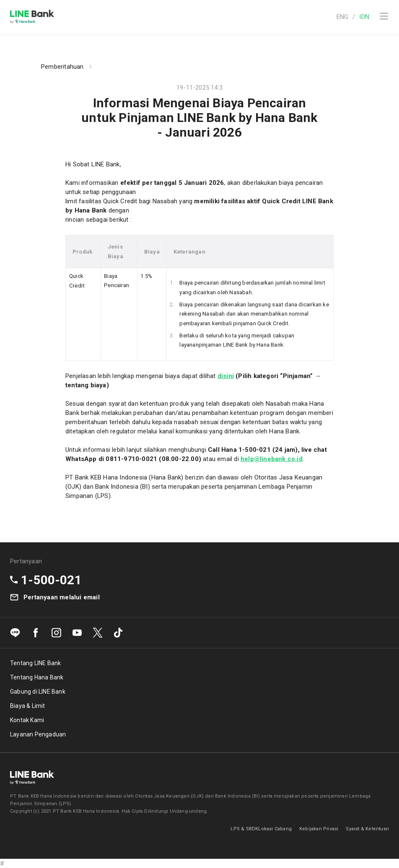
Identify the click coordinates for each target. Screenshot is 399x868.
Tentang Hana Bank (37, 677)
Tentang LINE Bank (35, 663)
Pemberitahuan (62, 67)
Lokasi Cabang (275, 829)
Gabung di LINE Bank (38, 692)
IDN (364, 17)
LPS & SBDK (244, 829)
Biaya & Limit (28, 706)
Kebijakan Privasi (319, 829)
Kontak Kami (27, 720)
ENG (343, 17)
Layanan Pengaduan (38, 734)
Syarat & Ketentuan (367, 829)
